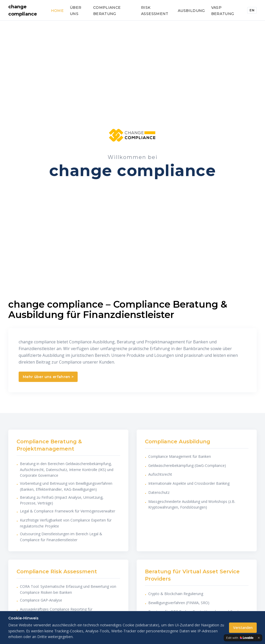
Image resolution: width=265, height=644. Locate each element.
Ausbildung (191, 11)
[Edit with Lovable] (240, 638)
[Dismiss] (259, 638)
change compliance (23, 10)
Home (57, 11)
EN (252, 10)
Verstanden (243, 628)
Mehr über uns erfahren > (48, 377)
